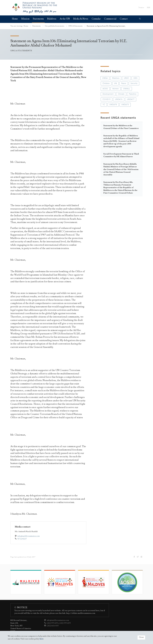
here (42, 639)
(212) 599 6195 (65, 623)
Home (15, 19)
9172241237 (22, 539)
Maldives (52, 19)
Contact (124, 19)
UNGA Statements (76, 26)
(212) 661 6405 (53, 626)
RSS (149, 8)
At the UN (65, 19)
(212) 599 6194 (53, 623)
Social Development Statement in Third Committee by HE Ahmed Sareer (121, 155)
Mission (25, 19)
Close (141, 637)
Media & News (81, 19)
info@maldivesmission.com (28, 536)
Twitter (141, 8)
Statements (38, 19)
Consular (96, 19)
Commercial (110, 19)
